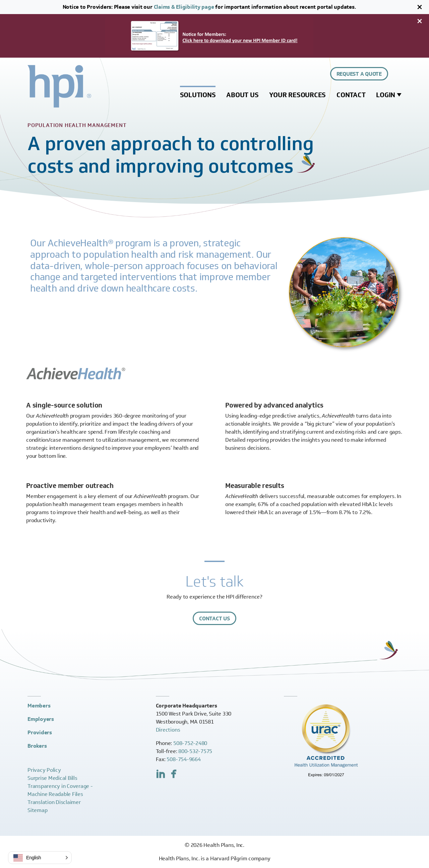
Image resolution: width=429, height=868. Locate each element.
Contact (351, 95)
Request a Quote (359, 74)
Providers (40, 732)
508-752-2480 (190, 743)
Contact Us (214, 618)
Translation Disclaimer (54, 802)
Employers (41, 719)
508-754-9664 (183, 759)
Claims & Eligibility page (184, 7)
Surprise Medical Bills (52, 778)
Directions (168, 730)
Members (39, 706)
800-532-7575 (195, 751)
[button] (40, 858)
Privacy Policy (44, 770)
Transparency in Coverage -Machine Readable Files (60, 790)
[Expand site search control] (397, 74)
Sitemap (37, 810)
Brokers (37, 746)
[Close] (420, 7)
